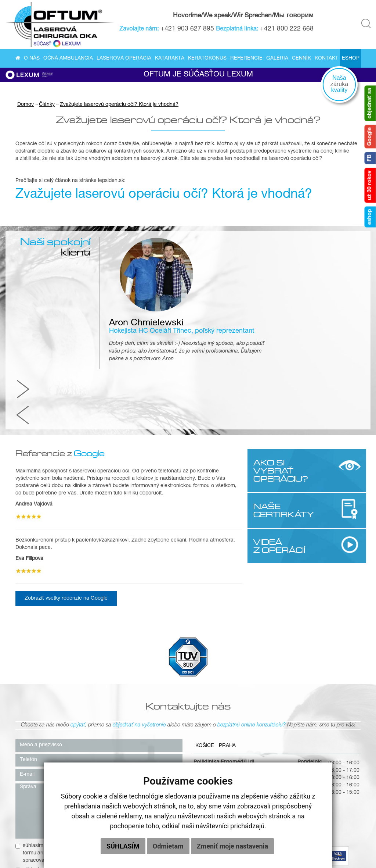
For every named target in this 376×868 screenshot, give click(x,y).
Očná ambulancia (68, 59)
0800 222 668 (253, 690)
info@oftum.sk (253, 715)
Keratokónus (207, 59)
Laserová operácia (124, 59)
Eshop (351, 59)
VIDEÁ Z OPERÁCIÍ (279, 431)
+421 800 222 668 (288, 29)
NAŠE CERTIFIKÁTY (280, 395)
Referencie (246, 59)
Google (370, 137)
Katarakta (170, 59)
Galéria (277, 59)
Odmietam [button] (168, 846)
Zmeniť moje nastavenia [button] (232, 846)
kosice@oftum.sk (256, 708)
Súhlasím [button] (123, 846)
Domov (26, 108)
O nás (32, 59)
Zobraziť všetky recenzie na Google (66, 483)
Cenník (301, 59)
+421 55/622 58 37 (259, 683)
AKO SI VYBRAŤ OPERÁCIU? (280, 355)
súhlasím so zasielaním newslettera (60, 755)
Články (47, 108)
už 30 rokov (370, 185)
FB (370, 158)
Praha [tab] (228, 632)
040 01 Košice (210, 668)
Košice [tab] (205, 632)
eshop (370, 217)
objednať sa (370, 103)
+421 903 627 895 (188, 29)
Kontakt (326, 59)
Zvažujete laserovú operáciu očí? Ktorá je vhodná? (119, 108)
